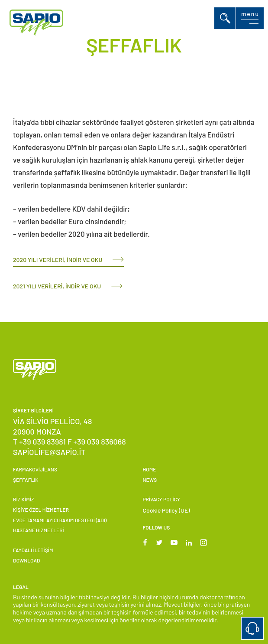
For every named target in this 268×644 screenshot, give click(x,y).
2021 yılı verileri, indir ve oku (57, 286)
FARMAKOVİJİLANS (35, 469)
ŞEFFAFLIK (26, 480)
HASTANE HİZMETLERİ (39, 530)
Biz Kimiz (23, 499)
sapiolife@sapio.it (49, 452)
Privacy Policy (161, 499)
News (150, 480)
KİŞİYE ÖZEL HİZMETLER (41, 510)
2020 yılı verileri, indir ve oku (58, 260)
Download (26, 560)
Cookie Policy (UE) (166, 510)
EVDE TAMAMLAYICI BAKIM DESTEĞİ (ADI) (60, 520)
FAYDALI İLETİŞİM (33, 550)
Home (150, 469)
